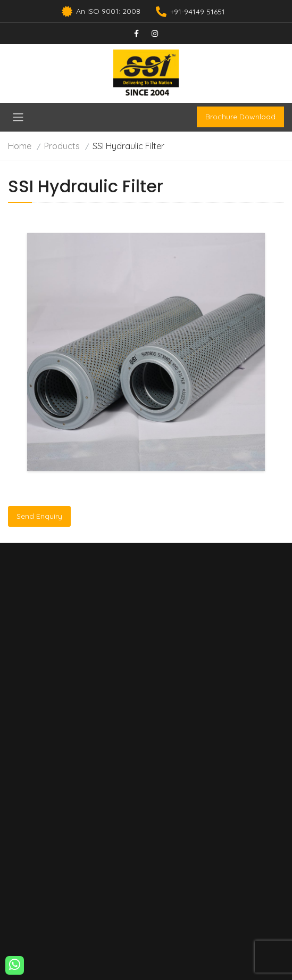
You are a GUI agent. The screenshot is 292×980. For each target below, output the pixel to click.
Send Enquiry (39, 516)
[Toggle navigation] (18, 117)
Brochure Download (240, 117)
